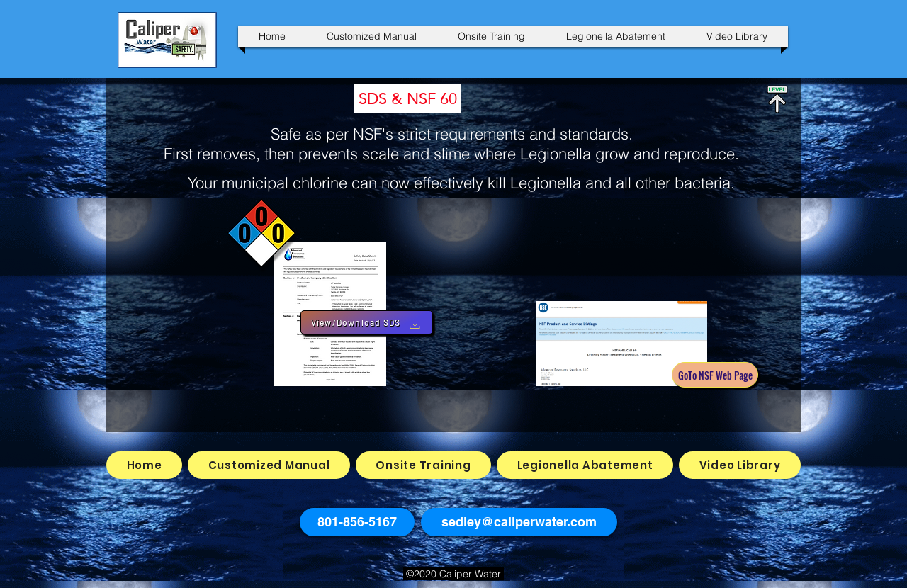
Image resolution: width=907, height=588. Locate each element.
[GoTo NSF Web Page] (715, 375)
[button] (357, 522)
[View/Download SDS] (367, 322)
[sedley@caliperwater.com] (519, 522)
